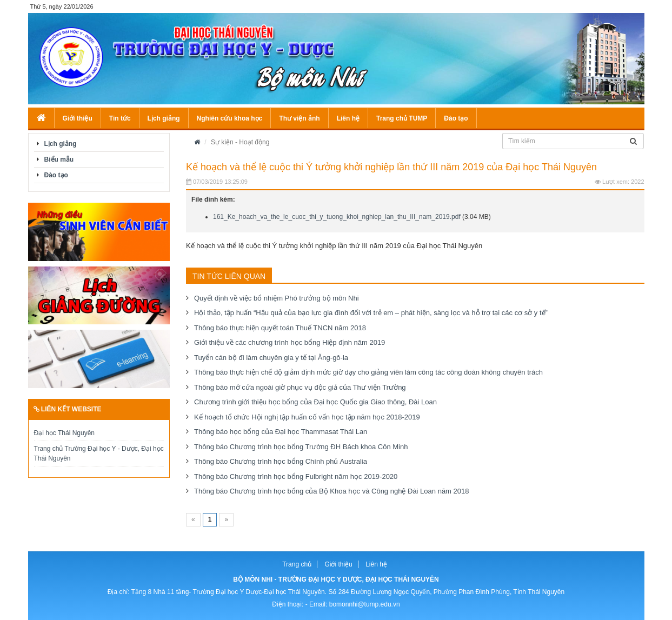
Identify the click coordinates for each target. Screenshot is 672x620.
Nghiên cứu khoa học (230, 118)
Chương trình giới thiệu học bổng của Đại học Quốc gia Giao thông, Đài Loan (315, 402)
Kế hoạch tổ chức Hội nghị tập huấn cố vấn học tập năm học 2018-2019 (307, 417)
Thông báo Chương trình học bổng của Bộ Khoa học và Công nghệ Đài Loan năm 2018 (331, 491)
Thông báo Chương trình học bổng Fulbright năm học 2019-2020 (296, 476)
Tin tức (120, 118)
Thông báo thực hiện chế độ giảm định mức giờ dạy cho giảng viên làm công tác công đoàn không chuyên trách (368, 372)
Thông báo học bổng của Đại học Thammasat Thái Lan (281, 432)
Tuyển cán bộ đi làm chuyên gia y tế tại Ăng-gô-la (271, 358)
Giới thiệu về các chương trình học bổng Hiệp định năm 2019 (290, 342)
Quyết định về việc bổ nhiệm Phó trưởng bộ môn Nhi (277, 298)
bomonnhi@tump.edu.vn (365, 604)
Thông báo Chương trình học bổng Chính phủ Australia (281, 461)
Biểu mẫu (59, 159)
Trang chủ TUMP (402, 118)
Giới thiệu (78, 118)
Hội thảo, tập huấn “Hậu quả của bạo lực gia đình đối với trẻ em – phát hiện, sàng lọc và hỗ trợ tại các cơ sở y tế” (371, 313)
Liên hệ (348, 118)
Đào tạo (456, 118)
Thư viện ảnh (299, 118)
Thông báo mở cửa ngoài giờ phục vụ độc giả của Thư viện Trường (300, 387)
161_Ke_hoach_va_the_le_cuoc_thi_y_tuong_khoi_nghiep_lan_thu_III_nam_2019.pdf (337, 217)
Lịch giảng (164, 118)
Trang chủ (297, 564)
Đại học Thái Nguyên (65, 433)
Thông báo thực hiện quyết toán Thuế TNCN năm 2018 (280, 328)
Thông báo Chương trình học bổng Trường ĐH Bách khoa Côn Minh (301, 447)
